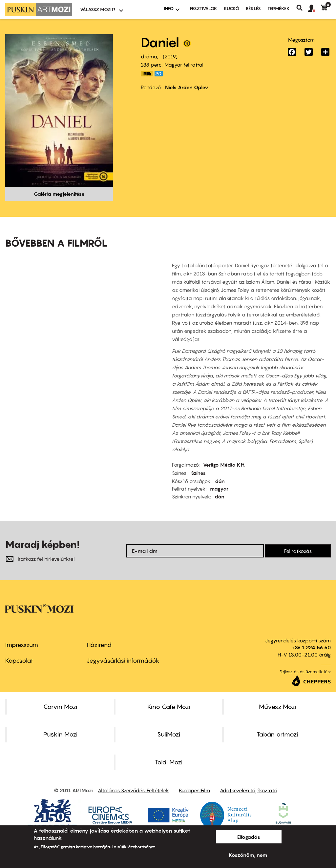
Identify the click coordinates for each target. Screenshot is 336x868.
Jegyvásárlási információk (123, 661)
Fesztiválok (204, 8)
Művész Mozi (277, 707)
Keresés (302, 8)
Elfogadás (249, 837)
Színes (198, 473)
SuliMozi (169, 734)
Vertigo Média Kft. (224, 465)
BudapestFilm (194, 790)
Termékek (279, 8)
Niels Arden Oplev (187, 87)
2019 (170, 56)
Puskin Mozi (60, 734)
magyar (219, 489)
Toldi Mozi (169, 762)
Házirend (99, 645)
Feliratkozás (298, 551)
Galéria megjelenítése (59, 194)
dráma (149, 56)
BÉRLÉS (253, 8)
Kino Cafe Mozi (169, 707)
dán (220, 481)
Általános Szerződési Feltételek (133, 790)
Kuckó (231, 8)
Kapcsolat (19, 661)
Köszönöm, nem (248, 855)
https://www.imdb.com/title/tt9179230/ (147, 74)
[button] (314, 9)
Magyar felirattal (184, 65)
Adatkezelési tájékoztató (249, 790)
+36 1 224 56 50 (311, 647)
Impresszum (22, 645)
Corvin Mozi (60, 707)
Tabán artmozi (277, 734)
